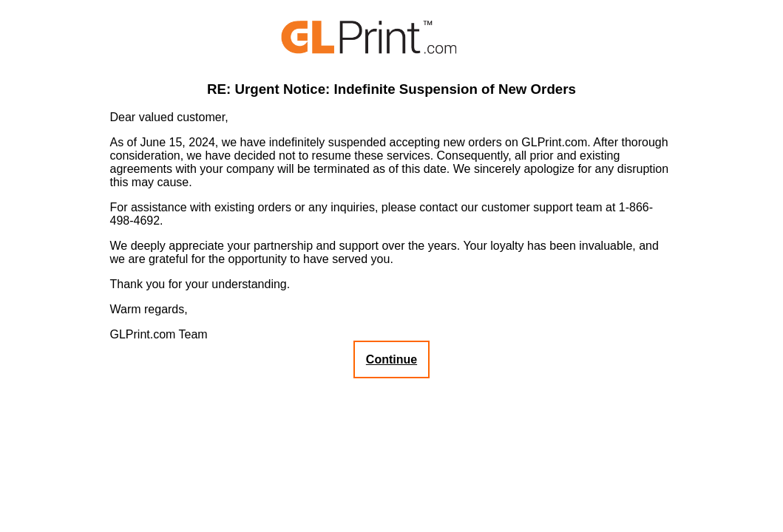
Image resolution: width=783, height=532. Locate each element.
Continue (391, 359)
